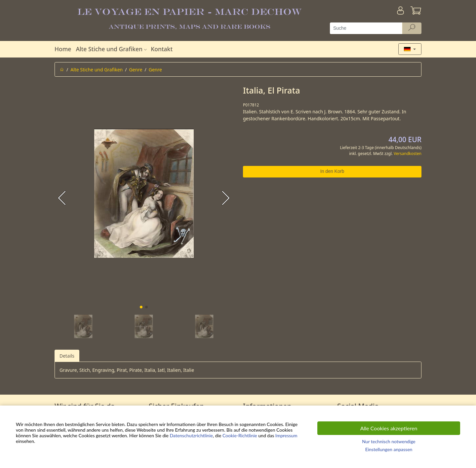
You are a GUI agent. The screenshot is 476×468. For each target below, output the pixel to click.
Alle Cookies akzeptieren (389, 428)
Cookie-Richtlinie (240, 435)
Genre (136, 70)
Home (63, 49)
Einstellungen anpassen (389, 449)
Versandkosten (408, 154)
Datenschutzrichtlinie (191, 435)
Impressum (286, 435)
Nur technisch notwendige (389, 441)
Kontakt (162, 49)
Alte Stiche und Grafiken (112, 49)
